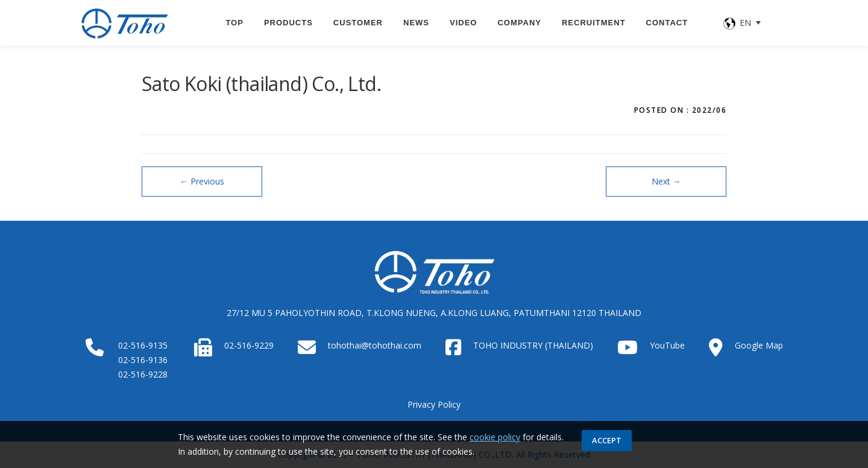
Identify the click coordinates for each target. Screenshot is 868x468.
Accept (607, 440)
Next (666, 181)
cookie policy (495, 437)
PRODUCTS (288, 23)
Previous (202, 181)
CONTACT (667, 23)
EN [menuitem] (745, 23)
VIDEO (463, 23)
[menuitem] (743, 23)
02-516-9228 (143, 374)
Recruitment (594, 23)
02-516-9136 (143, 360)
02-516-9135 (143, 345)
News (416, 23)
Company (519, 23)
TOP (234, 23)
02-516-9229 (249, 345)
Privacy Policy (434, 404)
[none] (743, 23)
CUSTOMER (358, 23)
